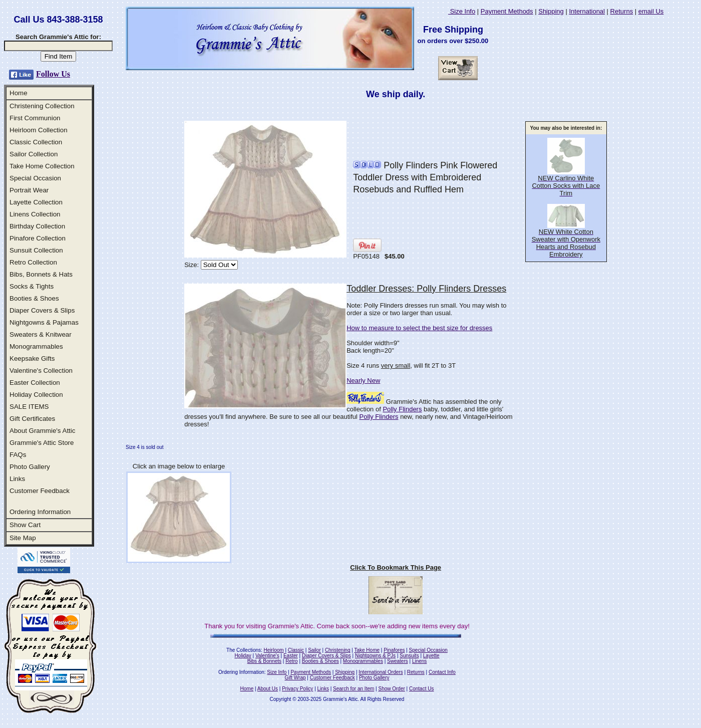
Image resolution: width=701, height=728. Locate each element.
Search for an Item (354, 689)
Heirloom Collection (39, 130)
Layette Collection (36, 202)
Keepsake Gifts (32, 358)
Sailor (314, 650)
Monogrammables (36, 346)
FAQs (18, 455)
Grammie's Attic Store (42, 443)
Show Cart (25, 525)
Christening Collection (42, 106)
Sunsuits (409, 656)
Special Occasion (35, 178)
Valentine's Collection (41, 371)
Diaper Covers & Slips (42, 310)
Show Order (391, 689)
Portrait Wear (29, 190)
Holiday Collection (36, 395)
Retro (291, 661)
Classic (296, 650)
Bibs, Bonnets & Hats (41, 274)
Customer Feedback (40, 491)
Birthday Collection (37, 226)
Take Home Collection (42, 166)
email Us (651, 11)
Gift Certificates (32, 419)
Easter (291, 656)
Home (19, 93)
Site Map (23, 538)
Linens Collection (35, 214)
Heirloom (274, 650)
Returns (622, 11)
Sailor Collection (34, 154)
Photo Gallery (30, 467)
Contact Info (442, 672)
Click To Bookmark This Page (396, 567)
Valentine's (267, 656)
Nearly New (363, 381)
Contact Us (421, 689)
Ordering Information (40, 512)
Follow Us (53, 74)
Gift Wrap (295, 678)
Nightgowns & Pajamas (44, 322)
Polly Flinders (402, 409)
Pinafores (394, 650)
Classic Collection (36, 142)
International (587, 11)
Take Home (367, 650)
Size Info (462, 11)
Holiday (243, 656)
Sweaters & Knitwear (41, 334)
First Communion (35, 118)
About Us (268, 689)
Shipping (551, 11)
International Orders (381, 672)
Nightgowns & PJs (375, 656)
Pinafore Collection (38, 238)
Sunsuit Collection (36, 250)
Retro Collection (33, 262)
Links (17, 479)
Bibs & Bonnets (264, 661)
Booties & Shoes (34, 298)
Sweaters (398, 661)
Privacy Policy (297, 689)
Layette (431, 656)
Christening (338, 650)
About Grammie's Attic (42, 431)
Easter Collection (35, 383)
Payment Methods (507, 11)
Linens (419, 661)
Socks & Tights (32, 286)
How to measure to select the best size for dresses (419, 328)
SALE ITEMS (29, 407)
